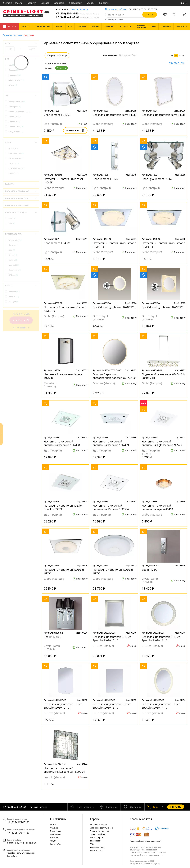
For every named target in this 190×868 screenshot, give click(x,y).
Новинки (54, 837)
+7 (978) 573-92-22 (77, 17)
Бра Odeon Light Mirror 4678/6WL (114, 307)
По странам (55, 831)
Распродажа (56, 834)
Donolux (13, 245)
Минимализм (16, 158)
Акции (53, 841)
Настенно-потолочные (20, 112)
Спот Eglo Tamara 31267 (157, 179)
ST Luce (13, 275)
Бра (12, 65)
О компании (58, 819)
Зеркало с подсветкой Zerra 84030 (115, 115)
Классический (16, 153)
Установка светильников (101, 828)
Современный (16, 168)
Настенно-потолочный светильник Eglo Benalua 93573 (162, 443)
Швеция (14, 302)
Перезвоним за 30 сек (116, 9)
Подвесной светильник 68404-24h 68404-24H (163, 376)
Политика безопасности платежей (145, 841)
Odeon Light (15, 270)
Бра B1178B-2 (52, 637)
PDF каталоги (96, 850)
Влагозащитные (17, 102)
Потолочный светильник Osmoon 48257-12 (65, 309)
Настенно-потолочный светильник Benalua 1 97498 (62, 443)
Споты (13, 85)
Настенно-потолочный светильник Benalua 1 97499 (111, 443)
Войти (184, 3)
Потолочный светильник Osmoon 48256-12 (163, 245)
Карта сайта (56, 844)
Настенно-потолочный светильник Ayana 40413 (157, 507)
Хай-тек (13, 173)
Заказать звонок (38, 807)
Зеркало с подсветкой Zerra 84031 (164, 115)
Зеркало (62, 68)
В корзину (75, 130)
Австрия (14, 292)
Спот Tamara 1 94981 (57, 243)
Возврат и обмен (98, 834)
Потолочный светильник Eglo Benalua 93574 (63, 507)
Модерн (14, 163)
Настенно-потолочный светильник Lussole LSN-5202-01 (64, 770)
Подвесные (15, 122)
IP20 (12, 218)
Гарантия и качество (99, 831)
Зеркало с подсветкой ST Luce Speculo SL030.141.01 (161, 706)
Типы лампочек (97, 847)
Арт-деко (14, 148)
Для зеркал (15, 107)
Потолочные (16, 127)
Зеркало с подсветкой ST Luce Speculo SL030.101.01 (112, 639)
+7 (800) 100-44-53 (77, 13)
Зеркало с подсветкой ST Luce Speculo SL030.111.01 (161, 639)
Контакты (104, 3)
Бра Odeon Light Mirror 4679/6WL (163, 307)
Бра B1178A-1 (150, 570)
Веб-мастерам (96, 837)
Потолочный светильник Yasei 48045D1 (63, 181)
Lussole (13, 260)
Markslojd (14, 265)
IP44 (12, 223)
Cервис (95, 819)
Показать (21, 320)
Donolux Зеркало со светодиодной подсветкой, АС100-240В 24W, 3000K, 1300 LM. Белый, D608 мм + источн (115, 376)
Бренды (91, 3)
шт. (153, 807)
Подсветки (15, 75)
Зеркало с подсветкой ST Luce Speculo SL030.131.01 (112, 706)
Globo (13, 255)
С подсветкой (16, 132)
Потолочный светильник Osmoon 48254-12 (114, 245)
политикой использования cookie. (147, 855)
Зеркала (14, 70)
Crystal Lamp (15, 240)
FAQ (92, 844)
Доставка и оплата (12, 3)
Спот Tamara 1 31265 (57, 115)
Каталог (10, 27)
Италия (14, 297)
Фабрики (54, 828)
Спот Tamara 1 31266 (106, 179)
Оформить (176, 807)
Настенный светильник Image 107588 (63, 376)
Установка (59, 3)
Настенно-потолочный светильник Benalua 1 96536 (111, 507)
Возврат (45, 3)
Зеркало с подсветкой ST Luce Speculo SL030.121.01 (63, 706)
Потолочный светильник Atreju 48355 (64, 571)
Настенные (15, 117)
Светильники (16, 80)
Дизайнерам (75, 3)
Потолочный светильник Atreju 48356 (113, 571)
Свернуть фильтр (57, 55)
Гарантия (31, 3)
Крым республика (79, 10)
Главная (8, 35)
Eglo (12, 250)
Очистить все (177, 63)
